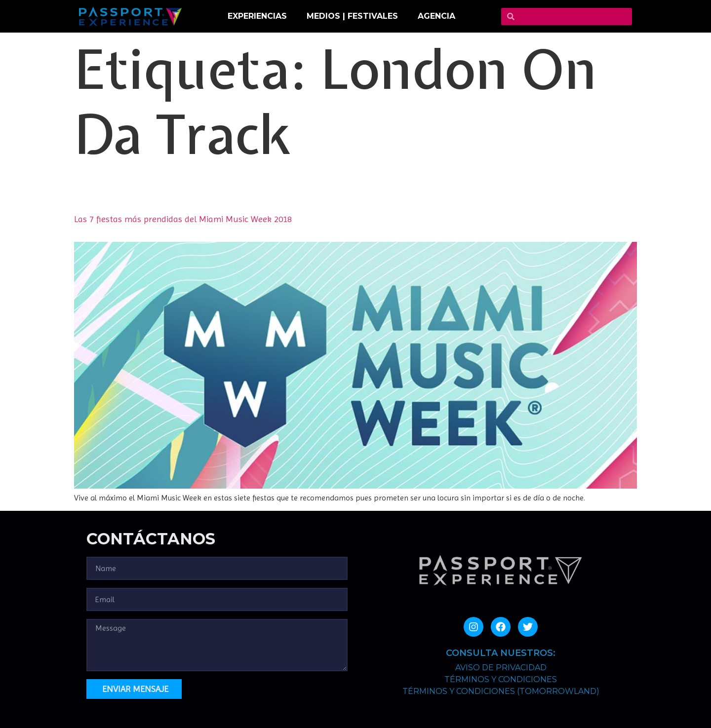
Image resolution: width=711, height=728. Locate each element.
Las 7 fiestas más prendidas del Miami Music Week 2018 (183, 219)
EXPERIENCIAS (257, 16)
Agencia (436, 16)
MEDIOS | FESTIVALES (352, 16)
